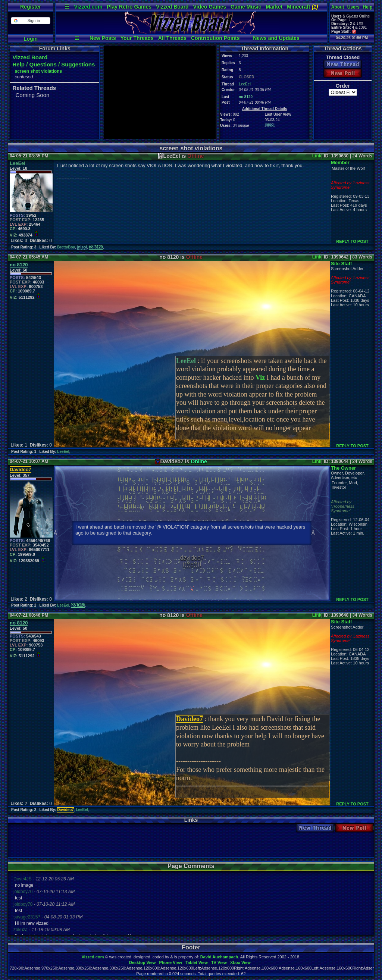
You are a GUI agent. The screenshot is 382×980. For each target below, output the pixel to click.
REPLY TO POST (352, 241)
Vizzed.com (88, 7)
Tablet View (197, 962)
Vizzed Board (172, 7)
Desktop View (142, 962)
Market (274, 7)
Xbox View (240, 962)
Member (340, 162)
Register (31, 7)
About (338, 7)
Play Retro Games (129, 7)
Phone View (170, 962)
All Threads (172, 38)
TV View (219, 962)
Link (317, 156)
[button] (30, 21)
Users (353, 7)
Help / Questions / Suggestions (54, 64)
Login (31, 39)
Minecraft (302, 7)
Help (367, 7)
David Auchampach (219, 957)
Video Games (210, 7)
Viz (260, 378)
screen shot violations (38, 71)
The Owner (343, 468)
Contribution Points (215, 38)
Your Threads (137, 38)
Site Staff (341, 264)
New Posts (103, 38)
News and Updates (276, 38)
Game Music (246, 7)
